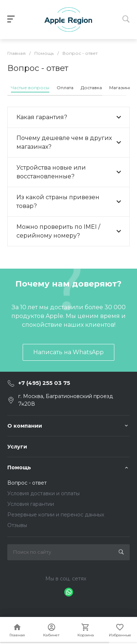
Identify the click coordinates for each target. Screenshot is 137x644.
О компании (25, 426)
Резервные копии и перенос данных (56, 515)
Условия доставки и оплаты (43, 493)
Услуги (17, 447)
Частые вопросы (30, 88)
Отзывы (17, 525)
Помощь (19, 467)
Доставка (91, 88)
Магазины (121, 88)
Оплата (65, 88)
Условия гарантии (31, 504)
